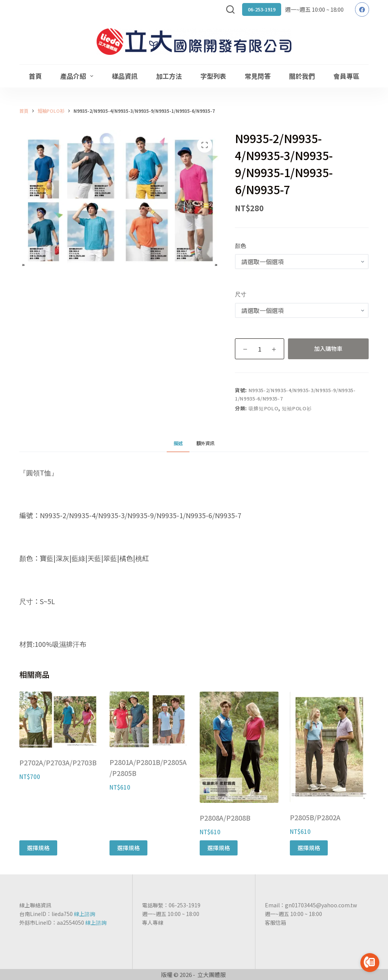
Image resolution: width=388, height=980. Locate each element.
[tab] (178, 443)
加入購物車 (328, 348)
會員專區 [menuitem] (346, 76)
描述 (178, 443)
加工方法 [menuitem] (169, 76)
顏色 (241, 245)
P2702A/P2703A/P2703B (58, 762)
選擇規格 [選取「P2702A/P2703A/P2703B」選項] (38, 848)
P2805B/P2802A (315, 817)
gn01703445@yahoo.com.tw (321, 905)
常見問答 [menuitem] (258, 76)
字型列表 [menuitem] (213, 76)
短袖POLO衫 (297, 408)
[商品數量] (260, 349)
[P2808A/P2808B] (239, 747)
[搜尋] (230, 9)
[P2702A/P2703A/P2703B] (59, 720)
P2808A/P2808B (225, 818)
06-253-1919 (262, 9)
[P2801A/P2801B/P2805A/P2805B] (149, 719)
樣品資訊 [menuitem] (125, 76)
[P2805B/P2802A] (329, 747)
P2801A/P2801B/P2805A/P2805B (148, 768)
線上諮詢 (84, 914)
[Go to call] (370, 963)
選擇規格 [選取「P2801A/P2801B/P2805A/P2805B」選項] (128, 848)
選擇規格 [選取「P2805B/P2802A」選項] (309, 848)
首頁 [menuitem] (35, 76)
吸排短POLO (264, 408)
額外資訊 (205, 443)
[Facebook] (362, 9)
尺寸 (241, 294)
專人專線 (153, 922)
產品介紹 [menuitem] (78, 76)
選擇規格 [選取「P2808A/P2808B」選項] (219, 848)
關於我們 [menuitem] (302, 76)
